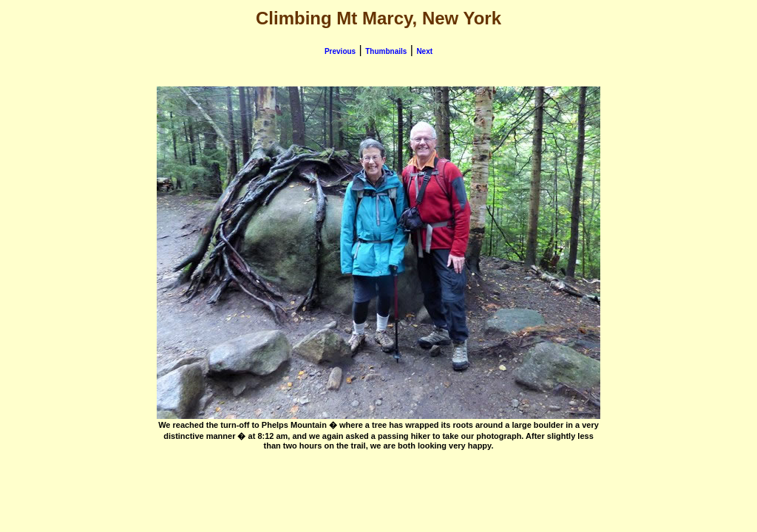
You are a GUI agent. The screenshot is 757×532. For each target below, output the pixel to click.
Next (424, 51)
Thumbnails (386, 51)
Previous (340, 51)
